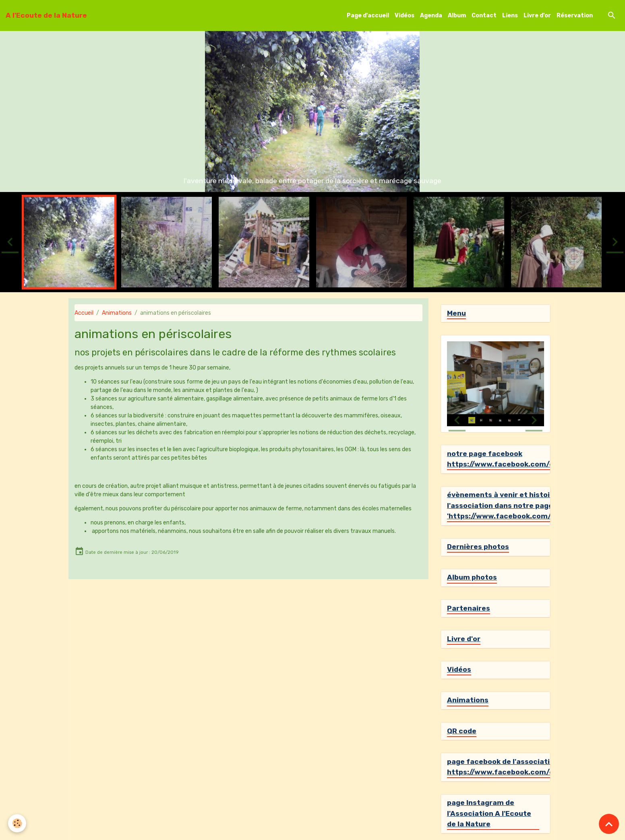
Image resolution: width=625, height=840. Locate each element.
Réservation (575, 15)
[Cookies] (17, 823)
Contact (484, 15)
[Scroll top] (609, 824)
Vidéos (405, 15)
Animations (117, 313)
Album (457, 15)
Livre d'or (537, 15)
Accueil (84, 313)
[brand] (46, 15)
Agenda (431, 15)
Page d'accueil (368, 15)
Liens (510, 15)
